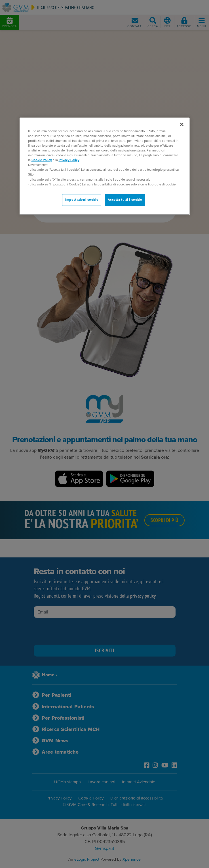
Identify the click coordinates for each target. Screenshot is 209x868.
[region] (105, 166)
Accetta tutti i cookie (125, 200)
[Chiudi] (182, 124)
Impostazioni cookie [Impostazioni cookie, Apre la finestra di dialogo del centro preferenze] (82, 200)
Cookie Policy (42, 160)
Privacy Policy (69, 160)
